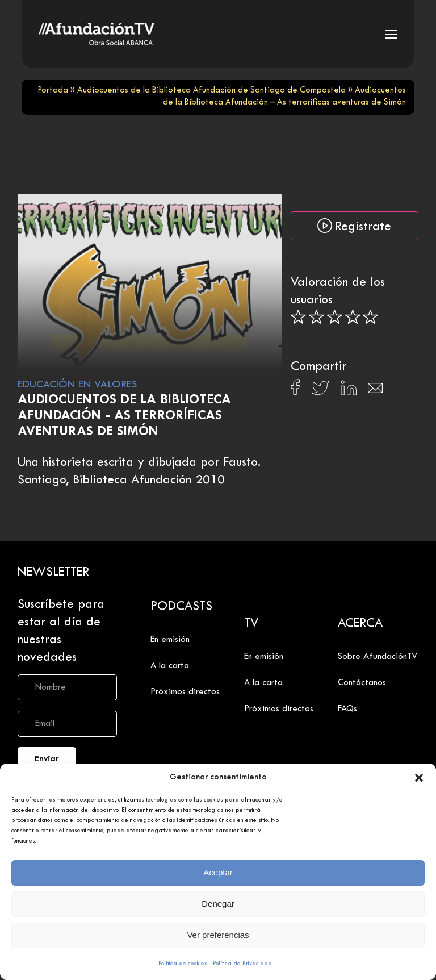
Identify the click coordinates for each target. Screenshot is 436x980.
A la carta (170, 666)
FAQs (347, 709)
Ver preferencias (218, 935)
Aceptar (218, 872)
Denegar (218, 904)
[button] (419, 778)
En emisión (170, 640)
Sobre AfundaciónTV (378, 657)
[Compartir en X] (320, 391)
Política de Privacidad (242, 964)
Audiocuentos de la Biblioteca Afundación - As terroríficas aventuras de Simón (124, 416)
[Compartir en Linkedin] (349, 391)
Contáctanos (362, 683)
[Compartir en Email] (375, 391)
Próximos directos (185, 692)
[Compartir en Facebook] (295, 390)
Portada (53, 91)
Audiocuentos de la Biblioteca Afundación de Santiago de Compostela (211, 91)
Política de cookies (183, 964)
